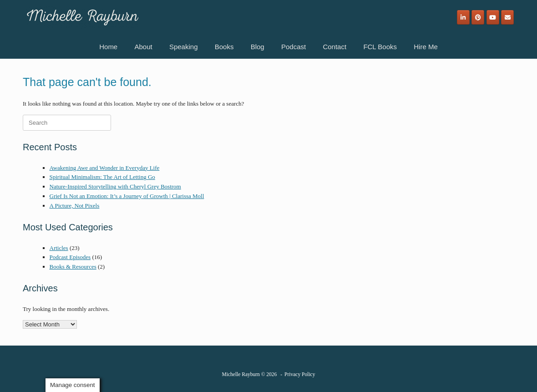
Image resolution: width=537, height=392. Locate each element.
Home (108, 47)
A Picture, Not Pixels (75, 206)
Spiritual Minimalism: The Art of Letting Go (102, 177)
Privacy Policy (300, 374)
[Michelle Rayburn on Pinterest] (478, 17)
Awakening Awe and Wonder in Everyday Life (105, 168)
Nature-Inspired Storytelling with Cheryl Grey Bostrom (115, 186)
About (143, 47)
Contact (334, 47)
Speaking (184, 47)
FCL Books (380, 47)
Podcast (294, 47)
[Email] (507, 17)
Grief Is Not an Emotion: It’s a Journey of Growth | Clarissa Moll (127, 196)
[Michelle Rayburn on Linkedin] (463, 17)
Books (224, 47)
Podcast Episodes (70, 257)
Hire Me (426, 47)
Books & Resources (73, 267)
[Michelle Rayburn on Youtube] (493, 17)
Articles (59, 248)
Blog (258, 47)
